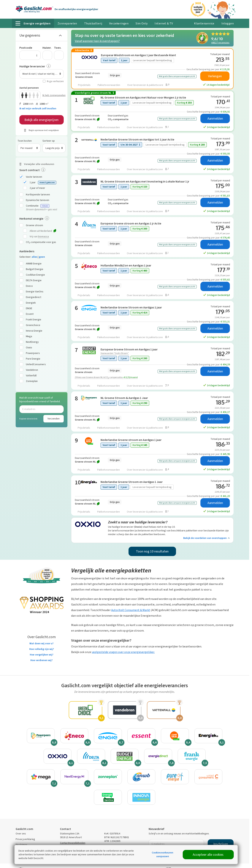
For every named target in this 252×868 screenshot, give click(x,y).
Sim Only (142, 23)
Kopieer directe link (28, 419)
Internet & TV (164, 23)
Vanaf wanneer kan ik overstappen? (97, 41)
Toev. (58, 48)
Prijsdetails (84, 85)
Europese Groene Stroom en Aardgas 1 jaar (129, 349)
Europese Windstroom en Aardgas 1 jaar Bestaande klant (138, 55)
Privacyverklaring (25, 839)
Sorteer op (49, 141)
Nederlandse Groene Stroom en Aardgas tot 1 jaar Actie (137, 139)
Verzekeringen (119, 23)
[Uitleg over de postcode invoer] (37, 55)
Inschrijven (221, 844)
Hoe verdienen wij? (41, 660)
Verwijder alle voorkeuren (39, 164)
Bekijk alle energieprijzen (41, 120)
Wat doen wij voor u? (41, 643)
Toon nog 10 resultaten (152, 551)
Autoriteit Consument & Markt (131, 610)
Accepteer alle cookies (208, 855)
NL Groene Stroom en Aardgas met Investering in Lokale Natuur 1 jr (145, 181)
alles (34, 257)
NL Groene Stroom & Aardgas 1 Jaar (124, 398)
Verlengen (215, 76)
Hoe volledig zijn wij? (42, 649)
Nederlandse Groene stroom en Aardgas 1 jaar (131, 440)
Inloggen (228, 23)
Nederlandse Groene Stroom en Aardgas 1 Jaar (132, 482)
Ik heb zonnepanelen (53, 95)
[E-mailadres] (42, 409)
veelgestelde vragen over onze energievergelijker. (123, 652)
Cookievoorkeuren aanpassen (163, 854)
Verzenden (54, 419)
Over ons (21, 834)
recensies (220, 42)
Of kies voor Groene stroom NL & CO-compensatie (106, 377)
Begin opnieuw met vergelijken (44, 130)
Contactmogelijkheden (73, 843)
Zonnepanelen (67, 23)
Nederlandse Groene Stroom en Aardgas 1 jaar (131, 307)
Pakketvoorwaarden (109, 85)
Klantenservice (204, 23)
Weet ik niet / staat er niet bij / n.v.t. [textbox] (42, 74)
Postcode (26, 48)
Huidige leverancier (32, 66)
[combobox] (42, 74)
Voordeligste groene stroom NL (94, 93)
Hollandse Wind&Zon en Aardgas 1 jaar (126, 265)
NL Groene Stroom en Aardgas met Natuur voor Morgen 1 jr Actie (143, 97)
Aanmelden (215, 118)
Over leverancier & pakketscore (148, 85)
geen (42, 257)
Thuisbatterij (93, 23)
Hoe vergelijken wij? (42, 655)
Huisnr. (47, 48)
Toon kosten (25, 141)
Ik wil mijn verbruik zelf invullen (38, 108)
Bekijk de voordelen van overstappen (206, 538)
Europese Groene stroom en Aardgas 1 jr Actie (131, 223)
